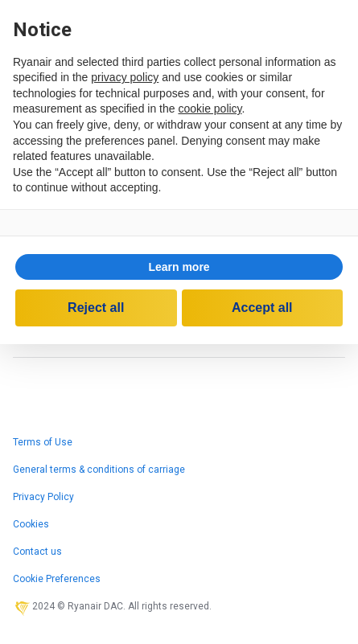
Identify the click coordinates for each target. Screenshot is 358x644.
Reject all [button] (96, 308)
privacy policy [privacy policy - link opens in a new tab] (125, 77)
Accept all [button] (262, 308)
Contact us (37, 552)
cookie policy (210, 109)
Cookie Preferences (57, 579)
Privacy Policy (43, 497)
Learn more (179, 267)
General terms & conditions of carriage (99, 470)
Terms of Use (43, 442)
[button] (179, 267)
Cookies (31, 524)
